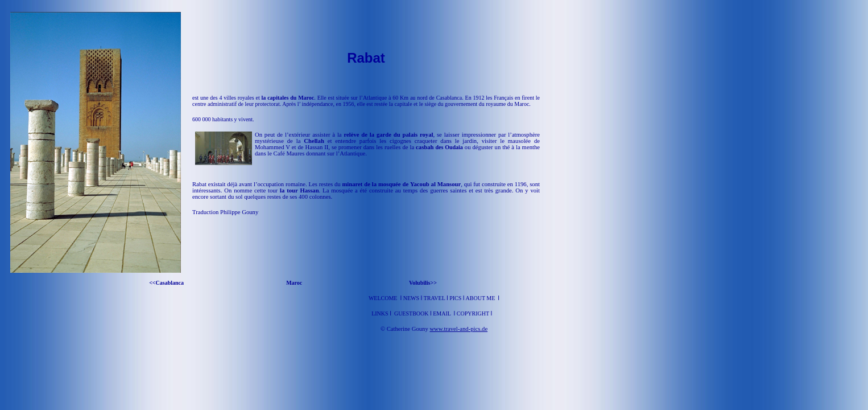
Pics (455, 298)
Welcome (383, 298)
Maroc (295, 283)
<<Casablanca (168, 283)
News (411, 298)
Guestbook (412, 313)
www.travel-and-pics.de (458, 329)
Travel (435, 298)
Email (443, 313)
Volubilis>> (423, 283)
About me (481, 298)
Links (381, 313)
